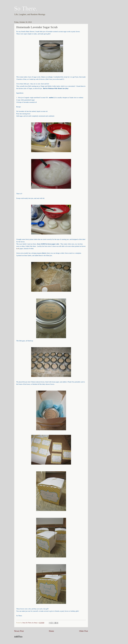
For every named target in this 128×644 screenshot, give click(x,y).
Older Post (84, 631)
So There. (26, 9)
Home (51, 631)
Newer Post (19, 631)
